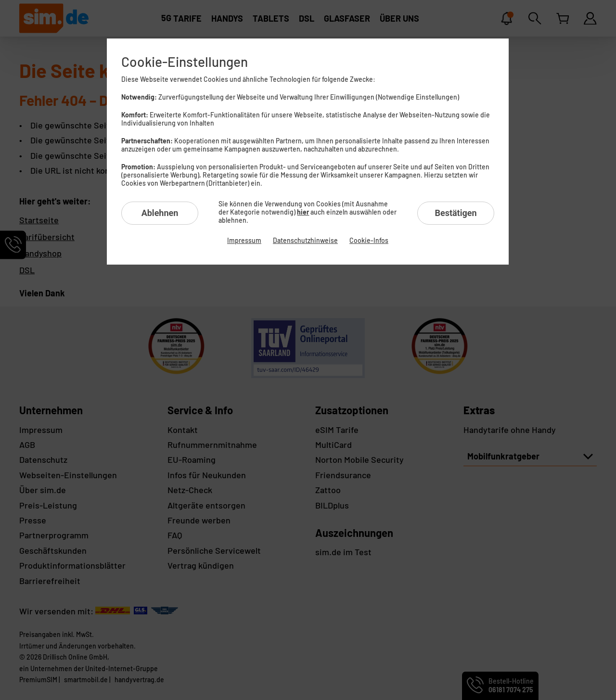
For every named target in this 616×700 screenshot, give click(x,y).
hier (303, 212)
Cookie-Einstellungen (185, 62)
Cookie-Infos (369, 240)
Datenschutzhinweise (305, 240)
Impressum (244, 240)
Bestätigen (456, 213)
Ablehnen (160, 213)
